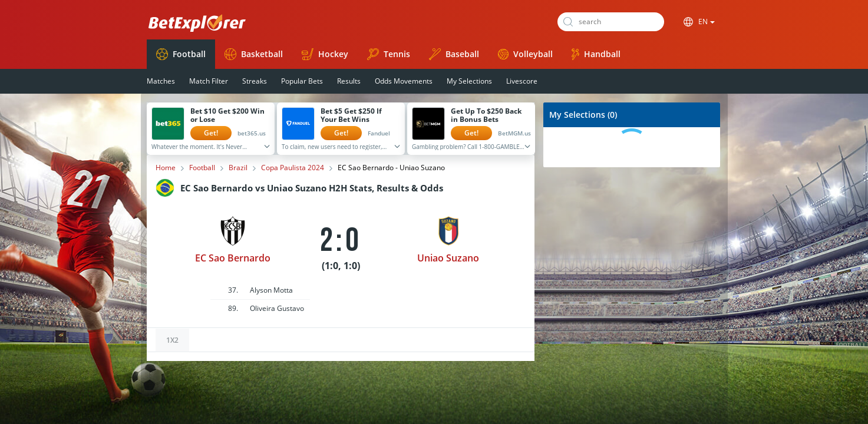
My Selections (469, 81)
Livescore (522, 81)
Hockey (325, 54)
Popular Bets (302, 81)
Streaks (255, 81)
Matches (161, 81)
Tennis (389, 54)
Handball (596, 54)
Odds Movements (404, 81)
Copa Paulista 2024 (293, 168)
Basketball (254, 54)
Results (349, 81)
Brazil (238, 168)
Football (181, 54)
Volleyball (525, 54)
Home (166, 168)
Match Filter (209, 81)
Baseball (454, 54)
